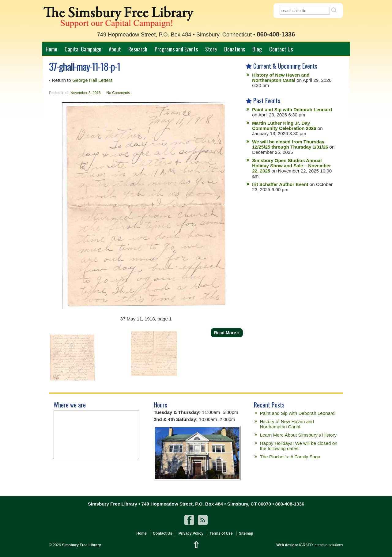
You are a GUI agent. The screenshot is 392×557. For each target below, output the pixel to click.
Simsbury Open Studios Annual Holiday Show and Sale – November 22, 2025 (291, 166)
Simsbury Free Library (81, 545)
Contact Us (281, 49)
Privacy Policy (191, 533)
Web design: (287, 545)
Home (51, 49)
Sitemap (246, 533)
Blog (257, 49)
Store (211, 49)
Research (138, 49)
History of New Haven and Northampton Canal (281, 78)
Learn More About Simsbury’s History (298, 435)
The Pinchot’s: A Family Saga (290, 457)
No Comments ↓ (119, 93)
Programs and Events (176, 49)
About (115, 49)
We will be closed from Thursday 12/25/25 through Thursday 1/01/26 (290, 144)
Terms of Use (221, 533)
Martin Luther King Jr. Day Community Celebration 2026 (284, 126)
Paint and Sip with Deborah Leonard (292, 110)
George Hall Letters (92, 80)
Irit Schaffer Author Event (280, 184)
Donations (235, 49)
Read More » (227, 333)
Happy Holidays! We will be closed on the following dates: (299, 446)
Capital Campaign (83, 49)
